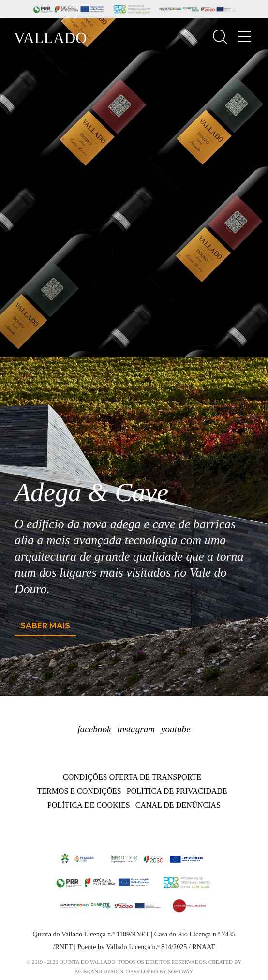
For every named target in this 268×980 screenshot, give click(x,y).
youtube (176, 729)
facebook (94, 729)
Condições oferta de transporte (132, 777)
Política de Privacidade (177, 791)
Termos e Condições (79, 791)
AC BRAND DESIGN (99, 971)
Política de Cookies (89, 805)
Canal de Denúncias (178, 805)
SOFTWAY (180, 971)
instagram (136, 729)
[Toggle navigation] (244, 37)
